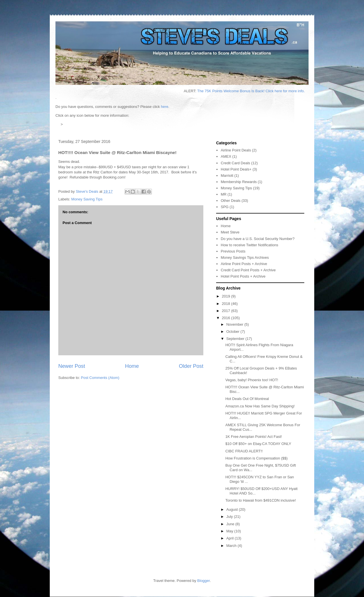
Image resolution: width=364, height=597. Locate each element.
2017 (227, 311)
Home (132, 366)
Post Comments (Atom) (100, 378)
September (236, 339)
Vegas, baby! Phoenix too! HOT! (252, 380)
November (235, 324)
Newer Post (72, 366)
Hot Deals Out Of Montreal (247, 399)
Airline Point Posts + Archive (244, 264)
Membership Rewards (239, 182)
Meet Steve (230, 232)
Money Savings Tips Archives (245, 258)
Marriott (227, 176)
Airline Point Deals (236, 150)
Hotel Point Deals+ (236, 169)
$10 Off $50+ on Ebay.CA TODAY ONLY (258, 444)
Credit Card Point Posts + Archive (248, 270)
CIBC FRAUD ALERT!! (244, 451)
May (230, 531)
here (165, 107)
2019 (227, 296)
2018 (227, 304)
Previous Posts (233, 251)
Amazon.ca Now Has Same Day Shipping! (260, 406)
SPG (225, 207)
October (233, 332)
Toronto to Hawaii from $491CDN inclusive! (260, 500)
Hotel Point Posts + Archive (243, 276)
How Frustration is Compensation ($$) (256, 458)
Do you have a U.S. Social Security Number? (258, 239)
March (232, 546)
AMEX (226, 156)
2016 (227, 318)
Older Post (191, 366)
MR (224, 194)
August (233, 509)
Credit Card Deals (235, 163)
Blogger (204, 581)
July (230, 517)
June (231, 524)
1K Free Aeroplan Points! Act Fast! (254, 437)
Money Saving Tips (87, 199)
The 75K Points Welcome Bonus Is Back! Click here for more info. (258, 91)
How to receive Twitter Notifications (249, 245)
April (231, 538)
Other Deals (230, 201)
